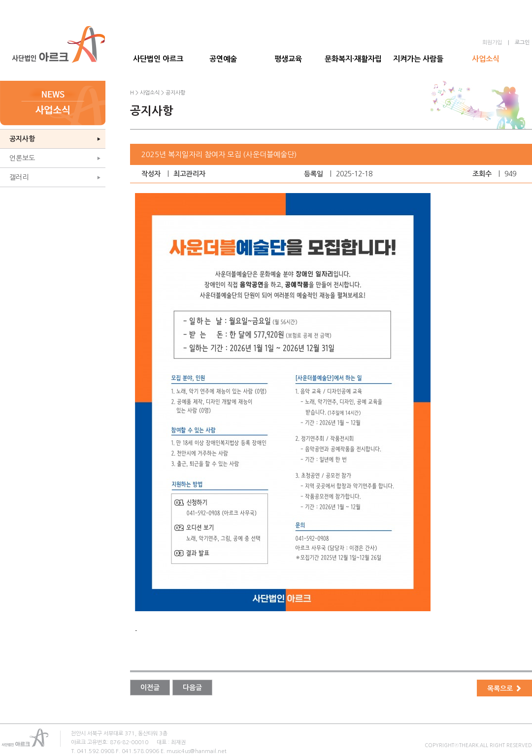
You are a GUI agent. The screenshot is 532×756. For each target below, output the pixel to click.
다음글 (192, 688)
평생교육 (288, 59)
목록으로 (504, 688)
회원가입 (492, 43)
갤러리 (19, 177)
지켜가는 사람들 (418, 59)
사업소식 (486, 59)
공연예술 (223, 59)
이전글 (150, 688)
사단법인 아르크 (158, 59)
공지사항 (22, 139)
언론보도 (22, 158)
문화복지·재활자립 (353, 59)
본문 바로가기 (0, 0)
